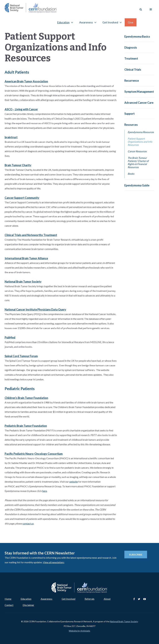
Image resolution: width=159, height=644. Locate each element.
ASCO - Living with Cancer (21, 109)
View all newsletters (54, 562)
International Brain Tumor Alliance (26, 258)
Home (8, 599)
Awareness (86, 22)
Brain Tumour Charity (18, 165)
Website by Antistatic (79, 631)
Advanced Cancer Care (139, 103)
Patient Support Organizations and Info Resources (140, 142)
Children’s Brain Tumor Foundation (26, 398)
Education (63, 22)
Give (131, 22)
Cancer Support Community (22, 198)
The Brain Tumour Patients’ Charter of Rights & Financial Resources (138, 162)
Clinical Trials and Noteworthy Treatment (31, 235)
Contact (9, 605)
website (74, 482)
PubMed (10, 337)
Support (129, 114)
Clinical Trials (133, 70)
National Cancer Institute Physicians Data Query (35, 310)
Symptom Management (139, 92)
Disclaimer (28, 605)
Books (131, 174)
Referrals (90, 599)
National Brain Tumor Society (23, 282)
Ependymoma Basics (137, 36)
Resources (131, 125)
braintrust (11, 137)
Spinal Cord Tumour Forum (21, 356)
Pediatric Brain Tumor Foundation (26, 426)
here (45, 491)
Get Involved (110, 22)
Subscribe (136, 555)
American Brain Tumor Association (26, 81)
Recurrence (132, 81)
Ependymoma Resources (141, 132)
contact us (28, 523)
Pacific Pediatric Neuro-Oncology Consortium (34, 454)
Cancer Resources (137, 151)
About (107, 599)
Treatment (131, 59)
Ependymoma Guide (137, 185)
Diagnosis (131, 47)
